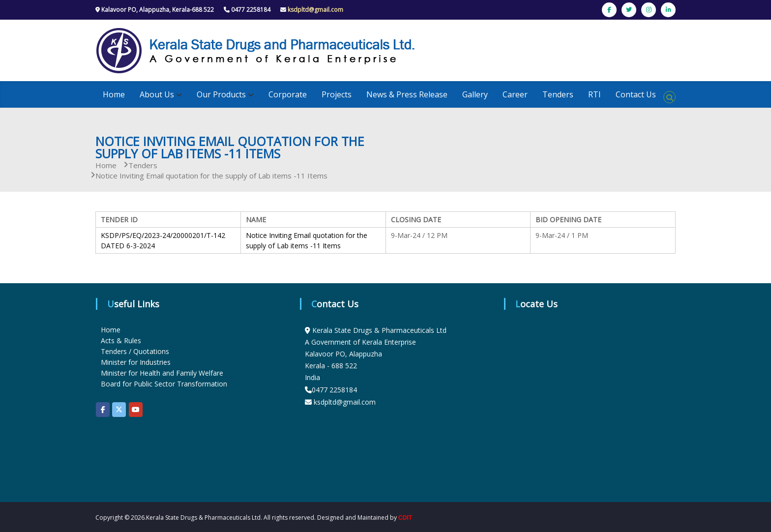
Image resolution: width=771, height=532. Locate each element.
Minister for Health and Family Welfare (162, 373)
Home (114, 94)
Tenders (558, 94)
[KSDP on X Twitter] (119, 410)
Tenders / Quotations (135, 351)
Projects (337, 94)
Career (515, 94)
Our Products (221, 94)
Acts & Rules (121, 340)
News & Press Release (407, 94)
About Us (157, 94)
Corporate (288, 94)
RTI (594, 94)
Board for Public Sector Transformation (164, 384)
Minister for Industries (136, 362)
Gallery (475, 94)
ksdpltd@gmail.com (315, 10)
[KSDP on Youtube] (136, 410)
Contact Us (636, 94)
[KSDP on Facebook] (103, 410)
